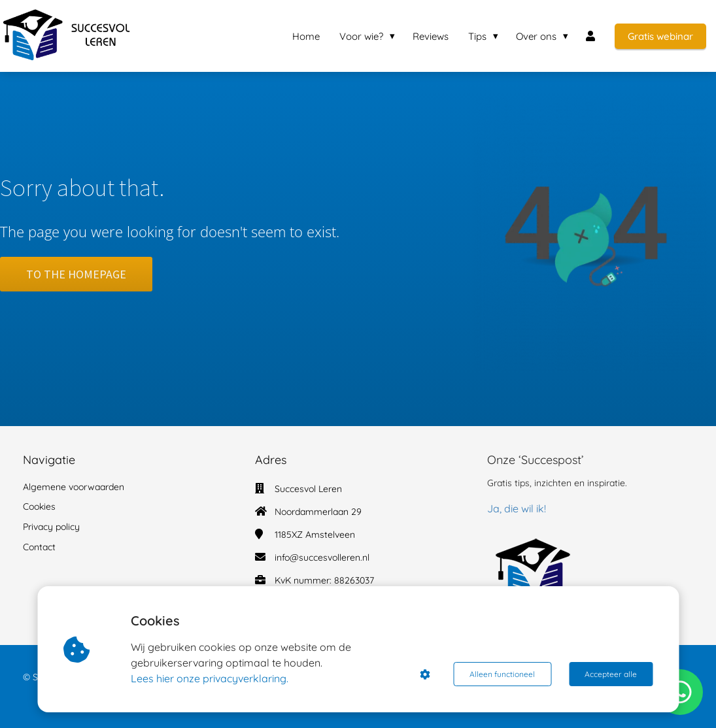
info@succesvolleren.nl (322, 557)
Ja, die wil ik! (517, 508)
